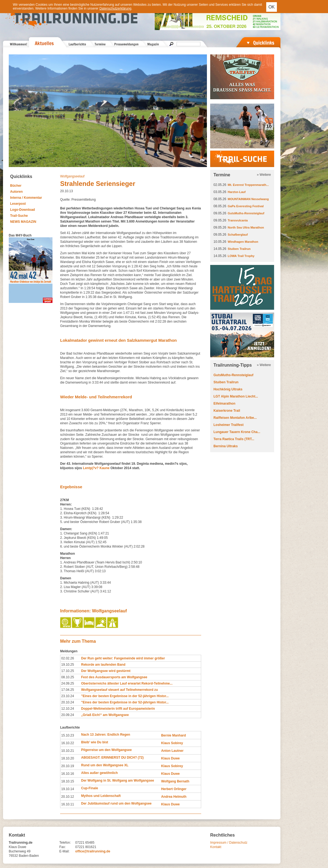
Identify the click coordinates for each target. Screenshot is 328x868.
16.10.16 (68, 774)
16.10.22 (68, 743)
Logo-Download (23, 210)
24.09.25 (68, 683)
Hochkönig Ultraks (228, 389)
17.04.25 (68, 690)
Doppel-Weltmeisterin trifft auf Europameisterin (118, 709)
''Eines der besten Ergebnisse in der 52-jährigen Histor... (125, 696)
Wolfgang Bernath (175, 781)
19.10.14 (68, 789)
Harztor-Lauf (237, 192)
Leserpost (18, 204)
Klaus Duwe (170, 758)
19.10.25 (68, 665)
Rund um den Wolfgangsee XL (105, 765)
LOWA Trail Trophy (241, 256)
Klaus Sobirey (172, 743)
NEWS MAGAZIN (23, 222)
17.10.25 (68, 671)
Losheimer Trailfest (229, 425)
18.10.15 (68, 781)
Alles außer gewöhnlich (99, 773)
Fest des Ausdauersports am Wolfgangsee (114, 677)
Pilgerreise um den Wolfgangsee (106, 750)
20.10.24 (68, 702)
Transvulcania (238, 220)
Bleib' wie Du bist (95, 742)
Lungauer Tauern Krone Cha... (237, 432)
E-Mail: (64, 851)
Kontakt (216, 847)
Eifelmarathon (224, 404)
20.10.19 (68, 766)
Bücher (16, 186)
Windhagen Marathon (243, 242)
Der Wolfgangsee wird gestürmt (106, 671)
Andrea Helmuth (174, 797)
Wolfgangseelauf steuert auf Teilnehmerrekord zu (120, 690)
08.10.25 (68, 677)
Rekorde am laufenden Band (103, 665)
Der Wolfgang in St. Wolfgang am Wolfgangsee (118, 781)
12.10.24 (68, 709)
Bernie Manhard (173, 735)
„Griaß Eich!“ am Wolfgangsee (105, 715)
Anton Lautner (172, 751)
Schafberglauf (238, 235)
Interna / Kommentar (26, 198)
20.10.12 (68, 797)
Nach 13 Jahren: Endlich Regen (106, 735)
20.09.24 (68, 715)
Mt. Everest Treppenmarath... (248, 185)
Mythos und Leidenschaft (101, 796)
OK (272, 7)
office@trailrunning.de (93, 851)
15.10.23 (68, 735)
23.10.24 (68, 696)
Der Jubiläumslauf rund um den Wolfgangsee (116, 803)
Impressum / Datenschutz (229, 843)
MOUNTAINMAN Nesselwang (248, 199)
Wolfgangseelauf (72, 176)
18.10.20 (68, 758)
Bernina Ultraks (226, 446)
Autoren (16, 192)
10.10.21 (68, 751)
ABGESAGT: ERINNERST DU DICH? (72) (112, 758)
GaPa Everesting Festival (246, 206)
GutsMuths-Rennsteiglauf (246, 213)
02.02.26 (68, 658)
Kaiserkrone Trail (227, 411)
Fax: (62, 847)
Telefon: (65, 843)
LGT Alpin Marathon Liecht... (236, 396)
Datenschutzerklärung (115, 8)
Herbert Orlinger (174, 789)
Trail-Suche (19, 216)
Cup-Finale (90, 788)
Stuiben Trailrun (239, 249)
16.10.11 (68, 804)
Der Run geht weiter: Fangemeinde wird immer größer (123, 658)
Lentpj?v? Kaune (96, 468)
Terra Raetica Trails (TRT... (234, 439)
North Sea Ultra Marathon (246, 227)
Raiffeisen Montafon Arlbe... (235, 418)
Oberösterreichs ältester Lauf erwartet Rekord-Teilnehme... (127, 683)
